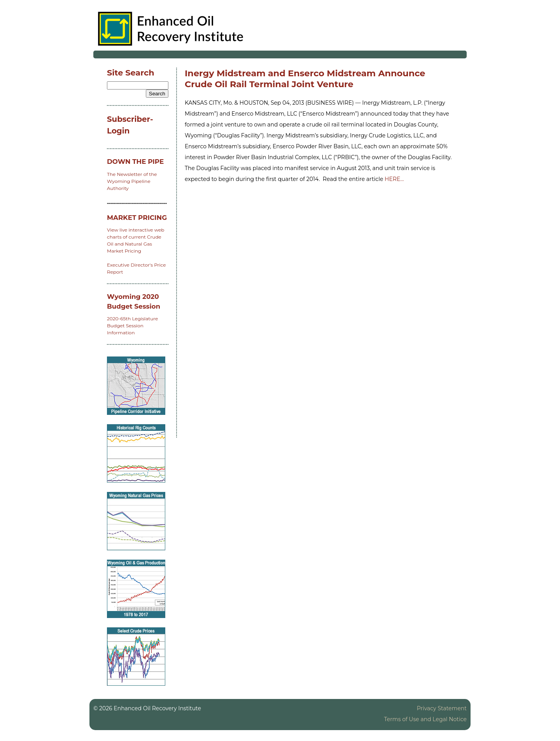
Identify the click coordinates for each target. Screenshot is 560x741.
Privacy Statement (442, 708)
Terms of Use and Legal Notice (425, 719)
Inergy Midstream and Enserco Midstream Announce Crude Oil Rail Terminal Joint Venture (305, 79)
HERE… (394, 179)
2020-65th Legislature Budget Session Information (132, 326)
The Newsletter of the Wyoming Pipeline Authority (132, 181)
